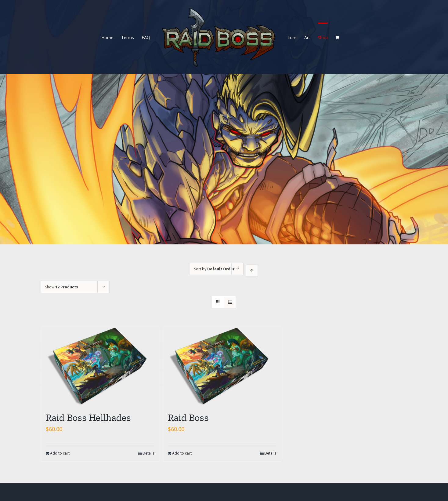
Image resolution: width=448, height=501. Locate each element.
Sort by (214, 269)
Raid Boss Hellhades (88, 418)
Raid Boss (188, 418)
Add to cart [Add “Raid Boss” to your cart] (182, 453)
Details (148, 453)
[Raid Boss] (222, 366)
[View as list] (230, 302)
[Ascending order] (252, 271)
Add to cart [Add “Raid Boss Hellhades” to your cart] (60, 453)
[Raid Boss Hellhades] (100, 366)
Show (62, 287)
